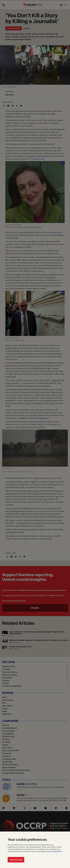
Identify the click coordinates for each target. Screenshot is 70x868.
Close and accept (16, 860)
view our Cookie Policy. (54, 851)
